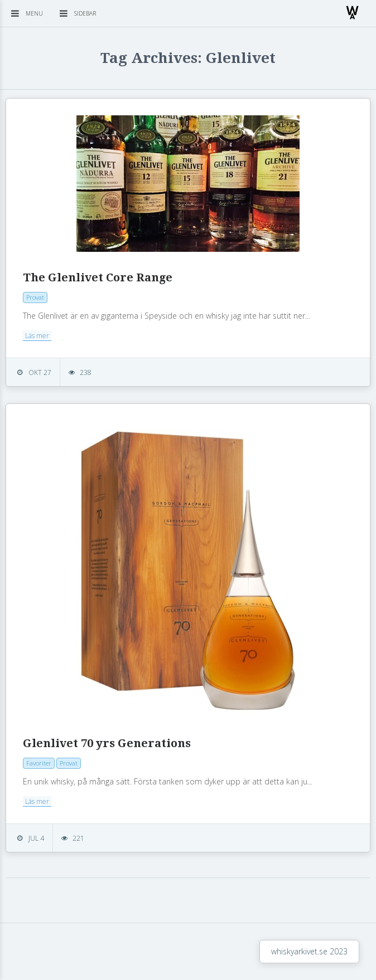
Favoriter (39, 763)
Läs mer (37, 336)
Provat (35, 297)
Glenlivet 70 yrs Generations (107, 743)
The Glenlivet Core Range (98, 277)
